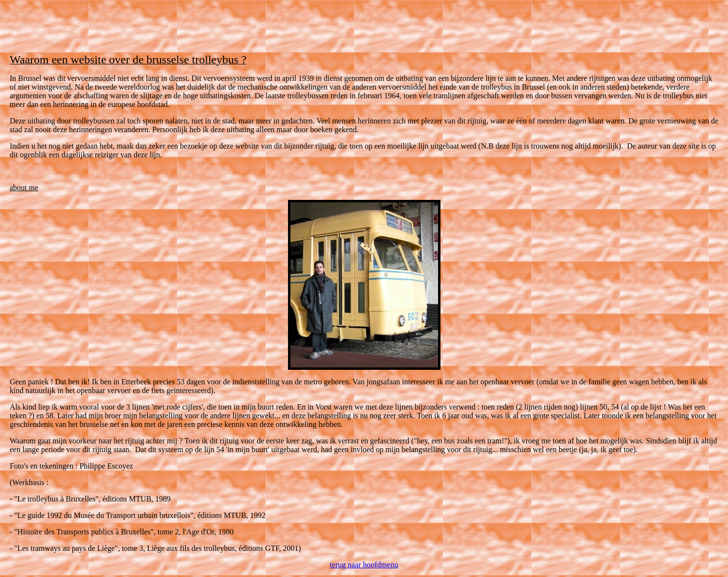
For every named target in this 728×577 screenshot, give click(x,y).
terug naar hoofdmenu (364, 565)
